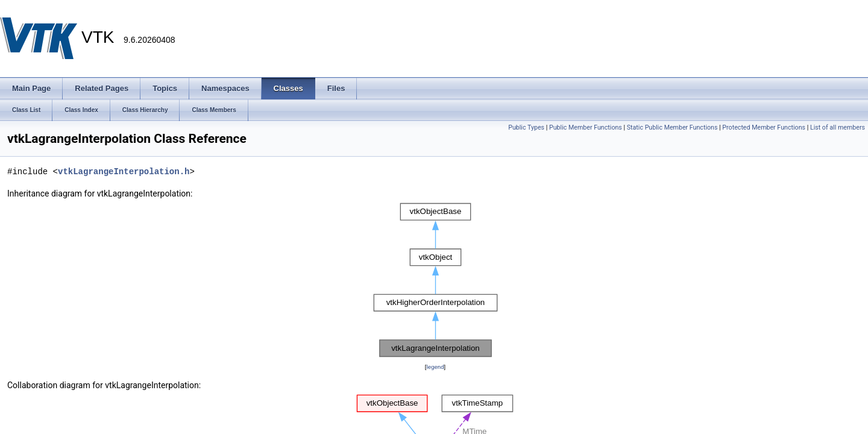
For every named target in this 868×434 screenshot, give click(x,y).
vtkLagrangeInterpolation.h (124, 171)
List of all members (838, 127)
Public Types (526, 127)
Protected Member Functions (764, 127)
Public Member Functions (586, 127)
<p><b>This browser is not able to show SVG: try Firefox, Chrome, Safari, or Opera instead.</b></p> (436, 280)
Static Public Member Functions (672, 127)
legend (435, 367)
